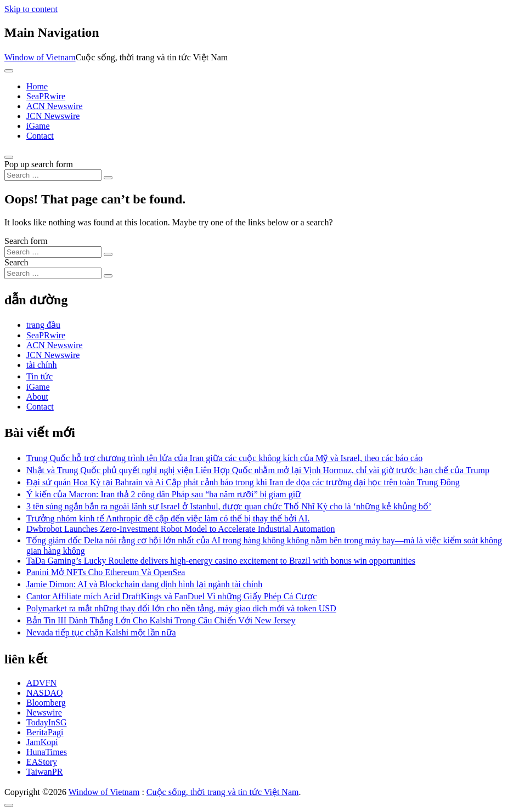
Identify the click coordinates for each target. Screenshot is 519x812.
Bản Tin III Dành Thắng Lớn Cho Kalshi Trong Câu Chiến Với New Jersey (161, 620)
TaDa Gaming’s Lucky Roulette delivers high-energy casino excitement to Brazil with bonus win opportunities (221, 561)
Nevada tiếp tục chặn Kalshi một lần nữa (101, 632)
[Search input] (53, 175)
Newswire (44, 712)
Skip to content (31, 9)
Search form (26, 241)
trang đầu (43, 325)
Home (37, 86)
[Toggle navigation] (9, 71)
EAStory (42, 762)
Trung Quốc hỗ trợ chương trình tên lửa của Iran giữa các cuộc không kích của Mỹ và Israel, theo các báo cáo (224, 458)
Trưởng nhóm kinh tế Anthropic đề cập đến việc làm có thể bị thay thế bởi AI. (168, 518)
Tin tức (40, 376)
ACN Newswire (55, 106)
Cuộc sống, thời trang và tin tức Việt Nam (223, 792)
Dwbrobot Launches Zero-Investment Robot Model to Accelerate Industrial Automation (181, 529)
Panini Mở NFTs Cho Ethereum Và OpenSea (106, 572)
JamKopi (42, 742)
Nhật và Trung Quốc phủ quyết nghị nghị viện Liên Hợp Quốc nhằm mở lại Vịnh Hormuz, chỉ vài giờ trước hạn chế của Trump (258, 470)
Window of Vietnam (40, 57)
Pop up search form (39, 164)
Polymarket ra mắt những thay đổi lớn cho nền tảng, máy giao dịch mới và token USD (181, 608)
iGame (38, 126)
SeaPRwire (46, 96)
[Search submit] (108, 178)
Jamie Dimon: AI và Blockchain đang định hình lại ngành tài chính (144, 584)
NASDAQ (45, 693)
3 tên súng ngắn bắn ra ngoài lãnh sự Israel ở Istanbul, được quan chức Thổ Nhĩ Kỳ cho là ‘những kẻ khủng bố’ (229, 506)
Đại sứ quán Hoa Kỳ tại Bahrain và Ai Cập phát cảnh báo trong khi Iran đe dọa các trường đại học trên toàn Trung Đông (243, 482)
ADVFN (41, 683)
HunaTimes (47, 752)
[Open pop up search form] (9, 157)
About (37, 397)
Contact (40, 136)
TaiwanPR (44, 772)
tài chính (42, 365)
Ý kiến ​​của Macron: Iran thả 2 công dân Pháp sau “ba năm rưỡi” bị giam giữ (164, 494)
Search (16, 262)
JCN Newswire (53, 116)
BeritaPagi (45, 732)
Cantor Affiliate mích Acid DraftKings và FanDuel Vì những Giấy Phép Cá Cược (171, 596)
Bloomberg (46, 703)
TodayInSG (47, 722)
